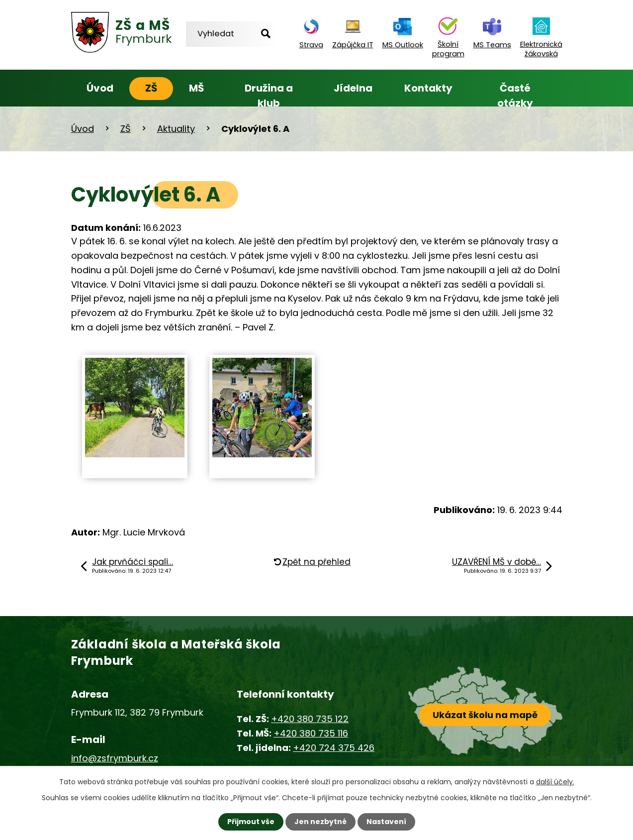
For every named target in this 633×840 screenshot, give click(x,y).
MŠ (196, 88)
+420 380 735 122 (310, 719)
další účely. (555, 782)
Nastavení (386, 822)
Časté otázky (515, 96)
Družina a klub (269, 96)
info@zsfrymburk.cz (115, 758)
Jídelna (353, 88)
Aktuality (176, 129)
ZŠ (151, 88)
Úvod (100, 88)
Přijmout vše (251, 822)
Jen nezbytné (320, 822)
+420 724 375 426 (334, 748)
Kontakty (428, 88)
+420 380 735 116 (311, 733)
